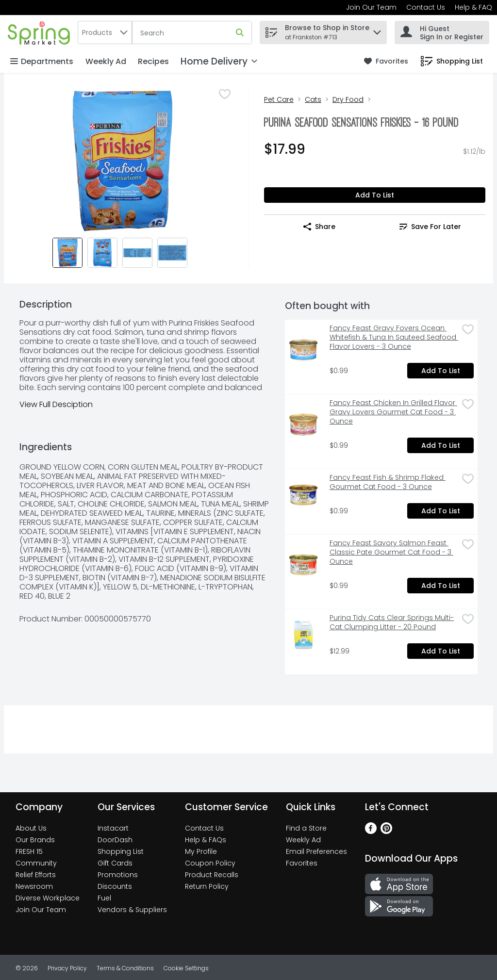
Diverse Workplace (48, 898)
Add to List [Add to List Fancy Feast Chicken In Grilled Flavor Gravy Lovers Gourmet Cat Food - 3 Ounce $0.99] (441, 445)
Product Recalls (212, 875)
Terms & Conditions (125, 968)
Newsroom (34, 886)
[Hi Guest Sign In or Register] (442, 33)
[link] (386, 61)
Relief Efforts (36, 875)
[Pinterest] (386, 831)
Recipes (153, 61)
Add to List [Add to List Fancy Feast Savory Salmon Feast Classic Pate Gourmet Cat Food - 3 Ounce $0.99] (441, 586)
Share (319, 227)
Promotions (118, 875)
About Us (31, 828)
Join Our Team (371, 7)
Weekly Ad (106, 61)
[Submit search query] (240, 33)
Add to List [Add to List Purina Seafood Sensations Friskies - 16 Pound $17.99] (375, 195)
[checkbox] (225, 95)
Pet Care (279, 99)
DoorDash (115, 840)
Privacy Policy (67, 968)
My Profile (201, 851)
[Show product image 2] (102, 253)
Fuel (104, 898)
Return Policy (207, 886)
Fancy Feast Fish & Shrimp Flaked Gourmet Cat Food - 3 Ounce (388, 482)
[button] (377, 30)
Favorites (302, 863)
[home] (41, 32)
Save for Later (430, 227)
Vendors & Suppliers (132, 910)
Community (36, 863)
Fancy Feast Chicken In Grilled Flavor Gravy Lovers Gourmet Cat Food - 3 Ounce (393, 412)
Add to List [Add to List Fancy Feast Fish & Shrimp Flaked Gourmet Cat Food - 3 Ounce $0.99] (441, 511)
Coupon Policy (210, 863)
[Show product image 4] (172, 253)
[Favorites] (386, 61)
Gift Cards (115, 863)
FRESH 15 (29, 851)
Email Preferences (316, 851)
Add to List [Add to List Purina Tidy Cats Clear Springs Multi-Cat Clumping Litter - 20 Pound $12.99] (441, 651)
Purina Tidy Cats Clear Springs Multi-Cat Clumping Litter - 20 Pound (392, 622)
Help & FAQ (473, 7)
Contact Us (426, 7)
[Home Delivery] (219, 61)
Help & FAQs (206, 840)
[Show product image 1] (67, 253)
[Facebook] (371, 831)
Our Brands (35, 840)
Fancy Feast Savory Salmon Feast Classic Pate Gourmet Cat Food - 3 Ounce (391, 552)
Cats (313, 99)
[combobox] (105, 33)
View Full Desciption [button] (56, 404)
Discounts (115, 886)
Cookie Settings (186, 968)
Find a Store (306, 828)
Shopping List (121, 851)
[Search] (192, 33)
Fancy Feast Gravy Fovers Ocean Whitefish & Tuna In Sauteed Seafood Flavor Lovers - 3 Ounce (394, 337)
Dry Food (348, 99)
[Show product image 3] (137, 253)
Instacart (113, 828)
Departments (42, 61)
